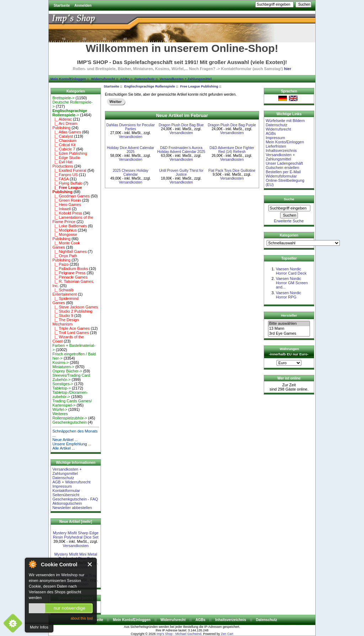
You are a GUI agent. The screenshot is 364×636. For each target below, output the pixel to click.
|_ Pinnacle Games (70, 277)
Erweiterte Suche (289, 221)
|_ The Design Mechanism (65, 322)
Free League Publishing (199, 86)
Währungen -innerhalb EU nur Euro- (288, 351)
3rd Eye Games (289, 334)
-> (70, 113)
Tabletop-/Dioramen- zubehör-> (70, 394)
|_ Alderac (62, 119)
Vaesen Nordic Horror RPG (288, 295)
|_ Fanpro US (65, 175)
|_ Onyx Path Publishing (65, 258)
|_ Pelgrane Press (69, 273)
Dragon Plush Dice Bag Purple (232, 125)
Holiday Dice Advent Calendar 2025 (131, 150)
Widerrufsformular (281, 176)
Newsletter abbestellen (72, 508)
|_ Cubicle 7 (64, 149)
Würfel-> (60, 409)
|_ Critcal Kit (64, 145)
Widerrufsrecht (103, 79)
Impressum (62, 486)
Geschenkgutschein (69, 422)
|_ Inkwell (61, 209)
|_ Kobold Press (67, 213)
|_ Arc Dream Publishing (65, 126)
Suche (289, 199)
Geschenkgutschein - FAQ (75, 499)
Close (90, 564)
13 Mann (289, 329)
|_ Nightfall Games (69, 251)
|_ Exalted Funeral (69, 170)
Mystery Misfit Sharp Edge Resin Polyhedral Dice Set (76, 535)
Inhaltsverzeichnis (281, 150)
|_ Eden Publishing (70, 153)
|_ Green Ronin (67, 200)
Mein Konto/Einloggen (68, 79)
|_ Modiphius (64, 230)
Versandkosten (76, 546)
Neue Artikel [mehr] (76, 522)
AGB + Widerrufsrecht (71, 482)
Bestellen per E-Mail (283, 172)
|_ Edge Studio (66, 158)
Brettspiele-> (63, 98)
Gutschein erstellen (282, 168)
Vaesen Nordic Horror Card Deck (291, 271)
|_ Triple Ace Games (71, 328)
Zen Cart (227, 634)
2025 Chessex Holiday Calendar (130, 173)
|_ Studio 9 (63, 316)
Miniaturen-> (63, 367)
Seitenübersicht (66, 495)
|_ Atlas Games (67, 132)
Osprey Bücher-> (67, 371)
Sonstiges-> (63, 384)
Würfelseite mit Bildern (285, 121)
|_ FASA (60, 179)
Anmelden (83, 6)
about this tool (82, 618)
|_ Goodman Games (71, 196)
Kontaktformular (66, 491)
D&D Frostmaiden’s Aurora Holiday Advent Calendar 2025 (181, 150)
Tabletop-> (61, 388)
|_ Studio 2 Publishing (72, 311)
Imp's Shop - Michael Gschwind (179, 634)
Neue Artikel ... (65, 440)
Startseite (62, 6)
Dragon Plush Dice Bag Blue (181, 125)
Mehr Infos (39, 627)
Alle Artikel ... (64, 448)
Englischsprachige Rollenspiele (149, 86)
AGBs (125, 79)
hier (288, 69)
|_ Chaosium (64, 141)
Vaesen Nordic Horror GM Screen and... (292, 283)
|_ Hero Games (67, 205)
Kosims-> (60, 362)
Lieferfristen (276, 146)
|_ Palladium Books (70, 269)
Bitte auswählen (289, 324)
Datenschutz (144, 79)
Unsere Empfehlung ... (72, 444)
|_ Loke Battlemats (69, 226)
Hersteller (289, 315)
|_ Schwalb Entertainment (64, 292)
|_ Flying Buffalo (67, 183)
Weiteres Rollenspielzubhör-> (70, 416)
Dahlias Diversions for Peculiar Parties (130, 127)
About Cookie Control (32, 564)
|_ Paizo (60, 264)
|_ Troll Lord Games (71, 333)
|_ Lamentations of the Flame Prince (73, 219)
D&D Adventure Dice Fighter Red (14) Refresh (232, 150)
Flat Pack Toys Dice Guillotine (232, 171)
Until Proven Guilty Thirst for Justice (181, 173)
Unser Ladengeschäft (284, 163)
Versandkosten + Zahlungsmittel (186, 79)
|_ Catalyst (63, 136)
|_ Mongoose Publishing (65, 237)
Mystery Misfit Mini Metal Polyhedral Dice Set (76, 556)
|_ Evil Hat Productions (63, 164)
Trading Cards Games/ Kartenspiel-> (72, 403)
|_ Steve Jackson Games (75, 307)
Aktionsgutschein (67, 503)
